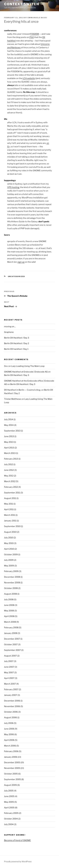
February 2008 (11, 628)
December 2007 (12, 639)
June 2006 (9, 729)
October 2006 (11, 712)
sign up (21, 262)
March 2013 (10, 453)
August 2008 (11, 594)
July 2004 (9, 824)
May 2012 (9, 476)
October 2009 (11, 555)
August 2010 (10, 532)
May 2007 (9, 673)
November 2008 (12, 583)
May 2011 (9, 504)
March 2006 (10, 746)
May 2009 (9, 566)
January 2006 (11, 757)
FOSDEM (35, 34)
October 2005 (11, 774)
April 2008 (9, 616)
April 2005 (9, 808)
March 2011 (10, 515)
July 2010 (9, 538)
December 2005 (12, 763)
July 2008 (9, 600)
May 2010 (9, 543)
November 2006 (12, 706)
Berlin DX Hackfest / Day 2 (17, 343)
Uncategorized (16, 276)
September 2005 (12, 779)
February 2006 (11, 751)
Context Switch (22, 4)
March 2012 (10, 481)
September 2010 (12, 526)
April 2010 (9, 549)
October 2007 (11, 645)
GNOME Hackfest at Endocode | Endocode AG (26, 372)
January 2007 (11, 695)
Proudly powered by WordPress (18, 861)
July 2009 (9, 560)
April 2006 (9, 740)
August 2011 (10, 498)
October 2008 (11, 588)
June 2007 (9, 667)
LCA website (29, 78)
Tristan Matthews (13, 399)
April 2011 (9, 509)
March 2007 (10, 684)
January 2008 (11, 633)
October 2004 (11, 819)
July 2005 (9, 791)
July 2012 (9, 464)
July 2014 (9, 419)
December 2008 (12, 577)
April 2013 (9, 448)
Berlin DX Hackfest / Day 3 (17, 338)
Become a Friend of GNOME (17, 840)
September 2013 (12, 431)
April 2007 (9, 678)
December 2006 (12, 701)
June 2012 (9, 470)
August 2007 (10, 656)
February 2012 (11, 487)
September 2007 (12, 650)
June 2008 (9, 605)
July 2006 (9, 723)
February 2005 (11, 813)
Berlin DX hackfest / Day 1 (16, 349)
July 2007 (9, 661)
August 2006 (11, 718)
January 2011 (10, 521)
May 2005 (9, 802)
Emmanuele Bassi (37, 18)
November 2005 (12, 768)
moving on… (10, 327)
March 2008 (10, 622)
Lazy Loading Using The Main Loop (28, 366)
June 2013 (9, 436)
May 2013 (9, 442)
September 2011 (12, 493)
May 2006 (9, 734)
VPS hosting (13, 187)
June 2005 (9, 796)
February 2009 (11, 571)
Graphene (9, 332)
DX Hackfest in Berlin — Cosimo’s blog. (22, 390)
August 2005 (11, 785)
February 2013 (11, 459)
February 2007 (11, 689)
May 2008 (9, 611)
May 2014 (9, 425)
